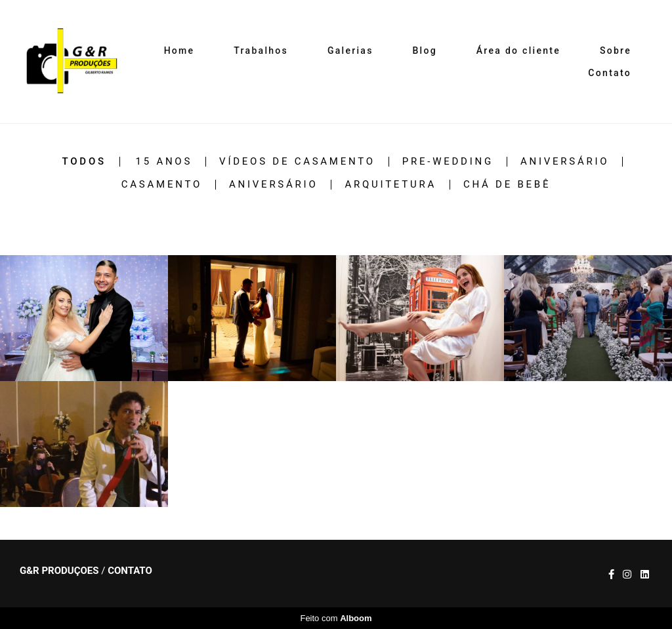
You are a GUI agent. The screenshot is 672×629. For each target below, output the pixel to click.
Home (179, 51)
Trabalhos (261, 51)
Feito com (336, 618)
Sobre (616, 51)
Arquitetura (390, 185)
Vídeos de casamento (297, 162)
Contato (610, 73)
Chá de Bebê (507, 185)
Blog (425, 51)
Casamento (162, 185)
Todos (84, 162)
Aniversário (565, 162)
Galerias (350, 51)
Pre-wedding (448, 162)
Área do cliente (518, 51)
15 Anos (164, 162)
